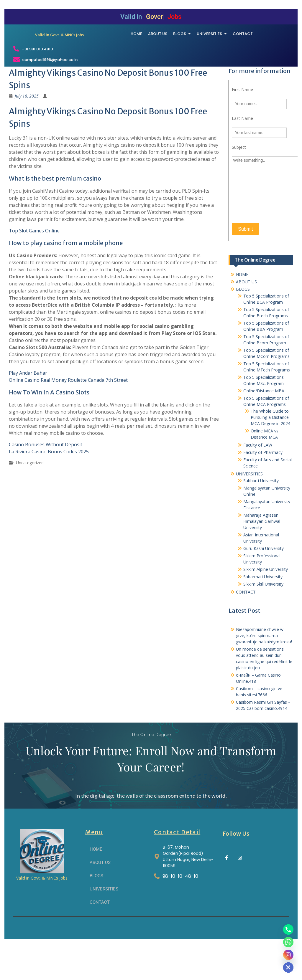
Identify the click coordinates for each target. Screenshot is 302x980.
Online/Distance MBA (264, 427)
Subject (239, 183)
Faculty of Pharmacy (263, 488)
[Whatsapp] (288, 942)
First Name (242, 126)
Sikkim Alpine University (266, 605)
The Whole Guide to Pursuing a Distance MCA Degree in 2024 (270, 453)
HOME (242, 310)
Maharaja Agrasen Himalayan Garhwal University (262, 557)
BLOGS (243, 325)
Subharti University (261, 517)
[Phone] (288, 929)
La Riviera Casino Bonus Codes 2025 (49, 488)
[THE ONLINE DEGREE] (59, 48)
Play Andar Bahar (28, 409)
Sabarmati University (263, 613)
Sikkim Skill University (263, 620)
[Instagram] (288, 955)
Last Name (242, 154)
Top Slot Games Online (34, 267)
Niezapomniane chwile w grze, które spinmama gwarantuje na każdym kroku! (264, 671)
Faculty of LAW (258, 481)
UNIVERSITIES (249, 510)
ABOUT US (246, 318)
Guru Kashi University (264, 584)
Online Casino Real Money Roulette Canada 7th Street (68, 416)
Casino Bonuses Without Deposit (46, 481)
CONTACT (246, 628)
